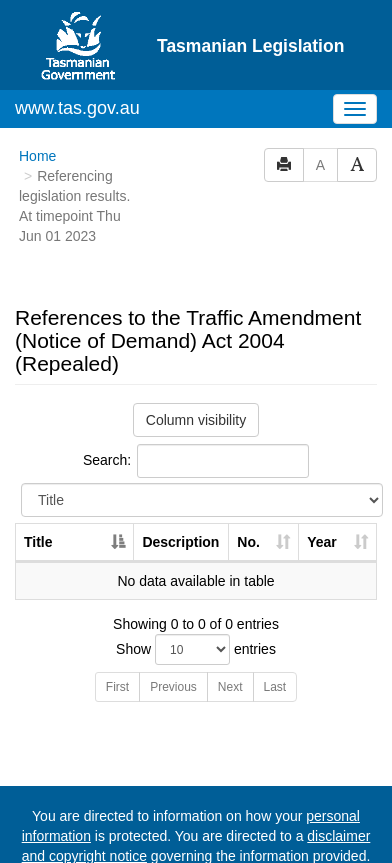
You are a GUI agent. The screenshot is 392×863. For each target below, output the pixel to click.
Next (230, 687)
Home (37, 156)
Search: (196, 461)
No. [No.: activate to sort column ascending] (248, 542)
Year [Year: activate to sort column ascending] (322, 542)
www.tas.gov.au (77, 108)
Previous (173, 687)
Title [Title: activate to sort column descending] (38, 542)
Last (275, 687)
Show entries (196, 649)
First (117, 687)
